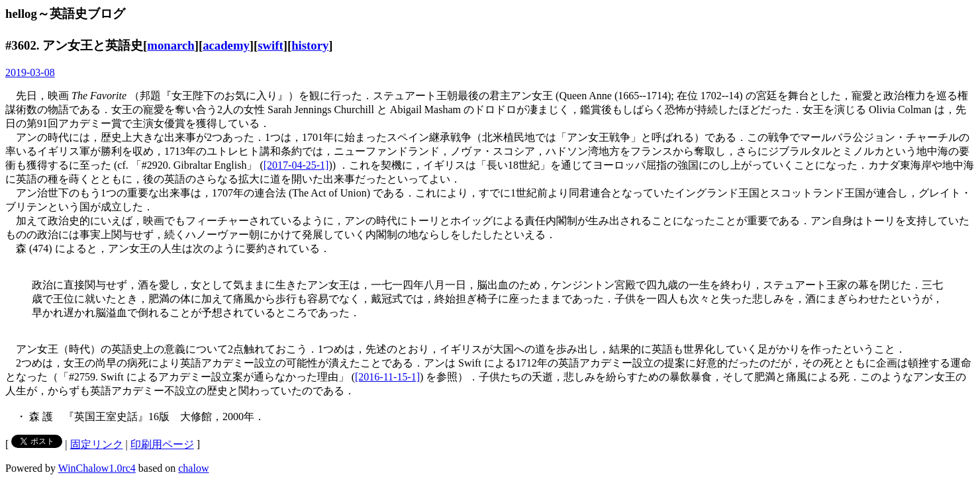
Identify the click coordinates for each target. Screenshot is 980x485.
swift (270, 45)
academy (226, 45)
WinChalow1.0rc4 (97, 468)
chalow (193, 468)
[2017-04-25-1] (296, 165)
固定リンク (97, 444)
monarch (171, 45)
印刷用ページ (162, 444)
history (310, 45)
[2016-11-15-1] (387, 377)
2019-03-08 (30, 72)
